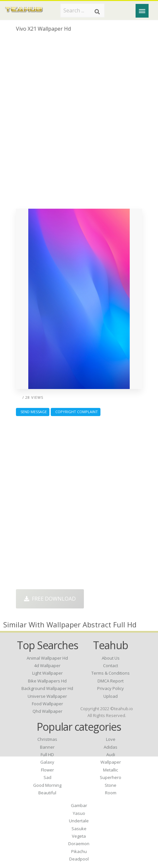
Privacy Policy (111, 688)
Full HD (47, 755)
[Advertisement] (79, 123)
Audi (111, 755)
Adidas (111, 747)
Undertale (79, 821)
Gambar (79, 805)
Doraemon (79, 844)
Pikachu (79, 851)
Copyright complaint (76, 412)
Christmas (47, 739)
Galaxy (47, 762)
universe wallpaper (47, 696)
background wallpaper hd (47, 688)
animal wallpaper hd (47, 658)
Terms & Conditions (111, 673)
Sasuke (79, 829)
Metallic (111, 770)
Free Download (50, 599)
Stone (111, 785)
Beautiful (47, 793)
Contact (111, 666)
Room (111, 793)
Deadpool (79, 859)
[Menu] (142, 11)
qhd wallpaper (47, 711)
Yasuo (79, 813)
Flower (47, 770)
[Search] (97, 12)
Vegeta (79, 836)
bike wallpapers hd (47, 681)
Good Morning (47, 785)
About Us (111, 658)
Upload (111, 696)
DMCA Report (111, 681)
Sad (47, 777)
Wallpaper (111, 762)
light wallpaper (47, 673)
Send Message (33, 412)
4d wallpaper (47, 666)
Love (111, 739)
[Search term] (82, 10)
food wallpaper (47, 704)
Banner (47, 747)
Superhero (111, 777)
